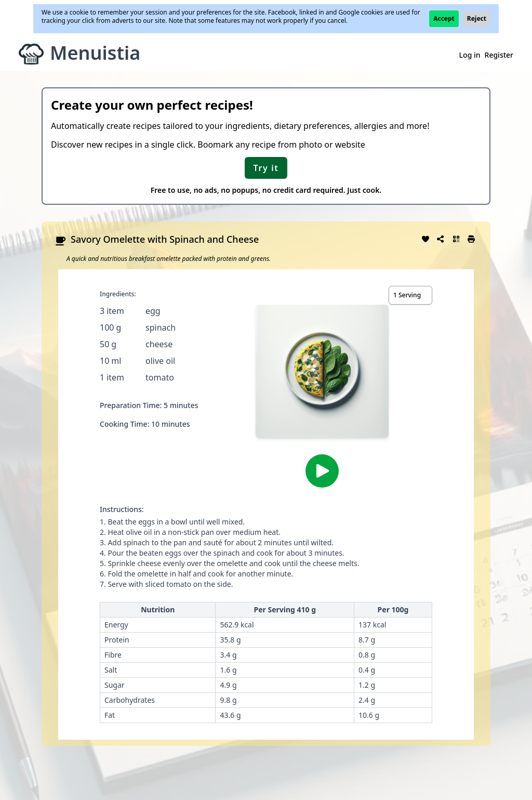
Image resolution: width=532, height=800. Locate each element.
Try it (266, 168)
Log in (470, 55)
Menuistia (95, 53)
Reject (477, 18)
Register (499, 55)
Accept (444, 18)
